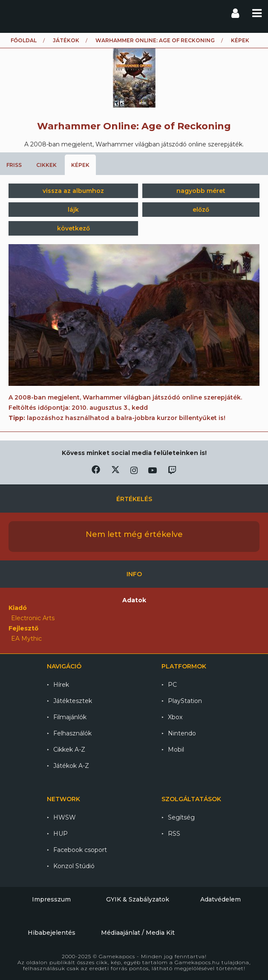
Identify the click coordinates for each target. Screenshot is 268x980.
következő (73, 228)
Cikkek (46, 165)
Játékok (66, 40)
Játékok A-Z (71, 766)
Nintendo (182, 733)
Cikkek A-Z (69, 750)
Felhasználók (72, 733)
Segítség (181, 817)
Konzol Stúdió (74, 866)
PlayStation (185, 701)
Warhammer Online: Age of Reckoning (155, 40)
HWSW (65, 817)
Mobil (176, 750)
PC (172, 685)
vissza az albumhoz (73, 191)
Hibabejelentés (52, 933)
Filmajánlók (70, 717)
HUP (61, 834)
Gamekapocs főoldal (14, 13)
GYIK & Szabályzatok (138, 899)
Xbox (175, 717)
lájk (73, 210)
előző (201, 210)
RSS (174, 834)
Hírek (61, 685)
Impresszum (51, 899)
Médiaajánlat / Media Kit (138, 933)
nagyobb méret (201, 191)
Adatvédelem (220, 899)
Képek (80, 165)
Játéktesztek (73, 701)
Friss (14, 165)
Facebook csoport (80, 850)
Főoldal (24, 40)
